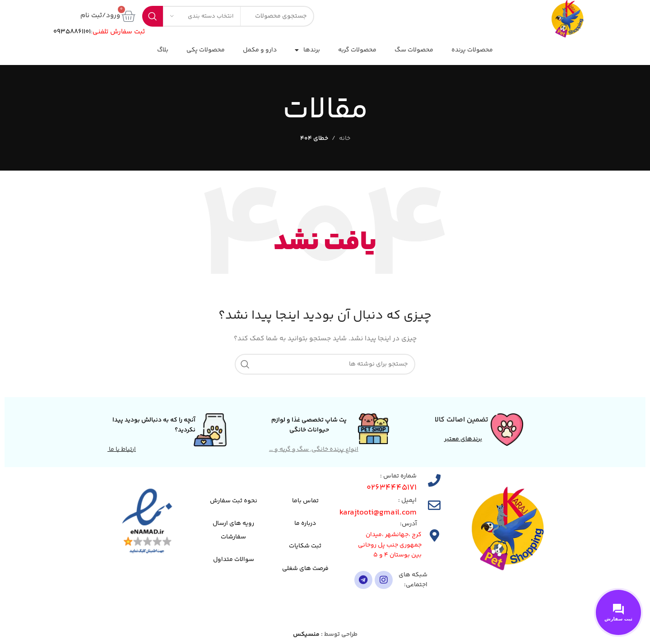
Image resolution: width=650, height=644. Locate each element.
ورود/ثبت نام (100, 16)
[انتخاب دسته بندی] (202, 16)
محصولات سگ (414, 50)
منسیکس (306, 635)
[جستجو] (325, 364)
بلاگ (163, 50)
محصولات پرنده (472, 50)
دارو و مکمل (260, 50)
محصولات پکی (206, 50)
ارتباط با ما (122, 449)
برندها (307, 50)
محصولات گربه (357, 50)
